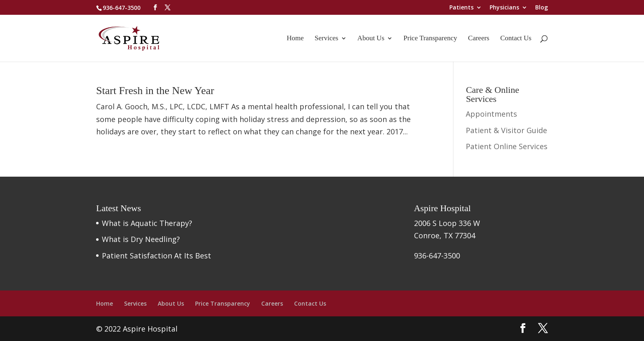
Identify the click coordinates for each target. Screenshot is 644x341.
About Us (371, 39)
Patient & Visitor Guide (506, 130)
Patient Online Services (507, 146)
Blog (542, 8)
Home (295, 39)
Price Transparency (430, 39)
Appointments (491, 114)
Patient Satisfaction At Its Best (156, 256)
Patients (461, 8)
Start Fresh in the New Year (155, 91)
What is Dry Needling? (141, 239)
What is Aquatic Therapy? (147, 223)
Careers (479, 39)
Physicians (504, 8)
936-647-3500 (122, 8)
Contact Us (516, 39)
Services (327, 39)
